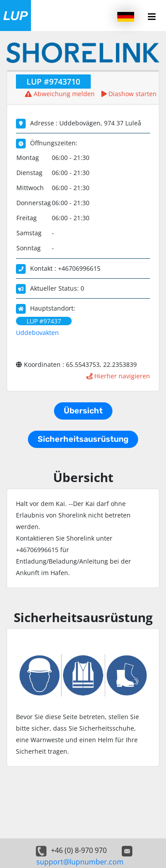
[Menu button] (152, 17)
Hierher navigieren (118, 376)
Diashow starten (129, 94)
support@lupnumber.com (80, 862)
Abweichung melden (60, 94)
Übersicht (83, 411)
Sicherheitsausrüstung (83, 439)
